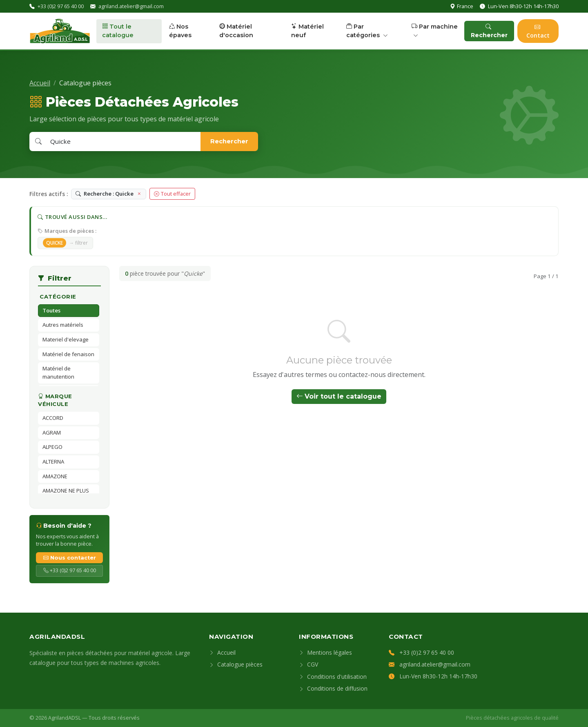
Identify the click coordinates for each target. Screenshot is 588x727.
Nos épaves (180, 31)
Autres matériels (63, 325)
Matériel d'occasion (236, 31)
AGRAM (52, 433)
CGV (308, 664)
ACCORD (53, 418)
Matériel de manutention (58, 372)
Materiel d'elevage (66, 339)
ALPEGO (52, 447)
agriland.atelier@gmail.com (131, 6)
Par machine (435, 31)
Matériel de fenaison (68, 354)
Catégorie (58, 297)
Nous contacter (70, 558)
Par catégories (367, 31)
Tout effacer (172, 194)
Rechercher (489, 31)
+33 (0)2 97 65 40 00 (61, 6)
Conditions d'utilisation (333, 677)
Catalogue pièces (236, 664)
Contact (538, 31)
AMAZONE (55, 476)
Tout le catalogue (118, 31)
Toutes (51, 310)
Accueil (40, 83)
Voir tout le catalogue (339, 396)
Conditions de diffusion (333, 688)
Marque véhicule (55, 400)
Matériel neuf (307, 31)
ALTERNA (53, 462)
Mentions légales (325, 652)
